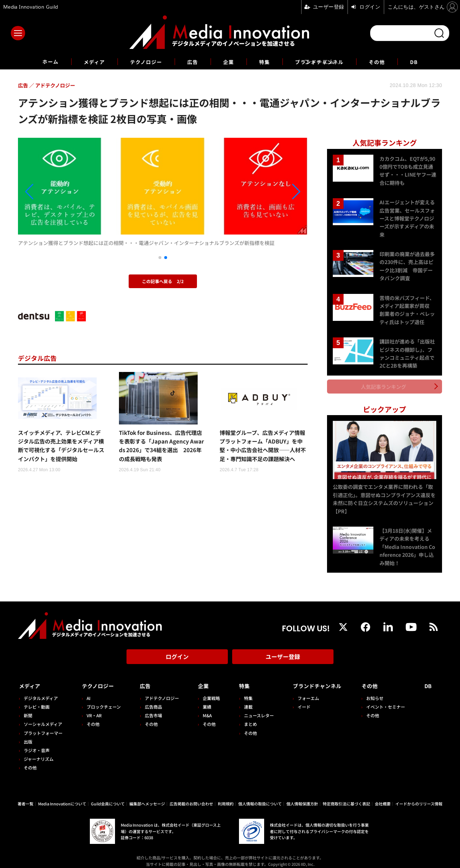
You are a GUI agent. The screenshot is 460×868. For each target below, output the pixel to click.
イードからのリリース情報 (419, 797)
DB (425, 62)
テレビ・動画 (37, 700)
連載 (244, 700)
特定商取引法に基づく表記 (346, 797)
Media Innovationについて (62, 797)
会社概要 (383, 797)
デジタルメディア (41, 692)
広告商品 (151, 700)
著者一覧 (26, 797)
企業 (229, 62)
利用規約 (226, 797)
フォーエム (304, 692)
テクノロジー (142, 62)
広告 (191, 62)
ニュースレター (255, 709)
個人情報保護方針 (302, 797)
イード (299, 700)
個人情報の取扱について (260, 797)
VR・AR (93, 709)
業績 (204, 700)
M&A (204, 709)
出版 (28, 735)
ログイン (177, 653)
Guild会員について (108, 797)
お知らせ (377, 692)
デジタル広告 (40, 358)
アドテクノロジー (160, 692)
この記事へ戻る (163, 281)
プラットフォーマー (43, 726)
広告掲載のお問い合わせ (191, 797)
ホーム (40, 62)
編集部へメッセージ (147, 797)
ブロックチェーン (103, 700)
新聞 (28, 709)
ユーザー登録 (283, 653)
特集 (266, 62)
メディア (86, 62)
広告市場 (151, 709)
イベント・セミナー (388, 700)
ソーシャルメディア (43, 717)
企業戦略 (208, 692)
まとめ (247, 717)
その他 (387, 62)
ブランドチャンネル (325, 62)
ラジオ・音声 (37, 744)
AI (88, 692)
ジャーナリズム (39, 752)
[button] (61, 192)
